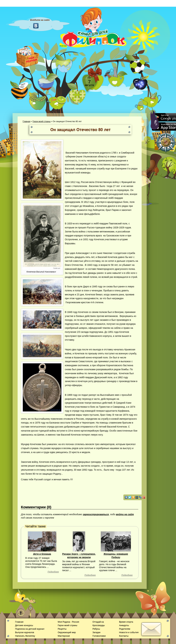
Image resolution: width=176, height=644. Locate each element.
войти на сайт (125, 514)
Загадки (96, 632)
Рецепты (62, 629)
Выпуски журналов (25, 632)
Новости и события (129, 632)
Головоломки (99, 636)
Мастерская (64, 636)
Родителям (125, 629)
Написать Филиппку (25, 636)
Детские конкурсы (24, 625)
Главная (26, 121)
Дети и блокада (42, 554)
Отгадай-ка (98, 622)
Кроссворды (99, 625)
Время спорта (126, 622)
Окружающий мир (67, 632)
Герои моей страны (41, 121)
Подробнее (53, 572)
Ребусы (96, 629)
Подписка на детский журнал (30, 629)
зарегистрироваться (96, 514)
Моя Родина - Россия (68, 622)
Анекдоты (124, 625)
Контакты (124, 636)
